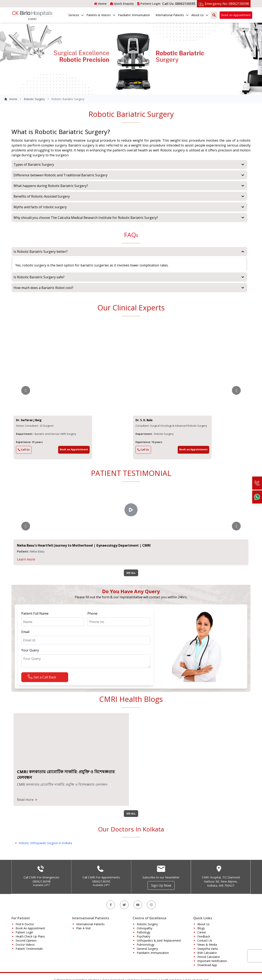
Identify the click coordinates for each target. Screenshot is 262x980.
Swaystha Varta (208, 949)
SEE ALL (131, 573)
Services (76, 15)
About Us (200, 15)
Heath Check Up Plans (30, 936)
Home (100, 4)
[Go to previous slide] (26, 390)
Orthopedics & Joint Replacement (159, 940)
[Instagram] (151, 905)
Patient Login (149, 4)
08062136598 (42, 881)
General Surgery (147, 949)
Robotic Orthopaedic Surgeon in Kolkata (45, 843)
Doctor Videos (25, 945)
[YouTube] (138, 905)
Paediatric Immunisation (134, 15)
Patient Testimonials (29, 949)
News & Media (207, 945)
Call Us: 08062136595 (179, 4)
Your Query (30, 650)
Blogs (201, 928)
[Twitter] (124, 905)
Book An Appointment (30, 928)
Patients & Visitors (101, 15)
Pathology (143, 932)
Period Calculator (209, 957)
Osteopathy (145, 928)
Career (202, 932)
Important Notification (212, 961)
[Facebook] (111, 905)
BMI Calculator (207, 953)
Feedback (204, 936)
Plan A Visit (83, 928)
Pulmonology (146, 945)
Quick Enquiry (122, 4)
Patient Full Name (35, 613)
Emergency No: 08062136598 (227, 4)
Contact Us (205, 940)
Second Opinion (26, 940)
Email (25, 632)
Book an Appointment (236, 15)
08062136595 (101, 881)
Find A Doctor (25, 924)
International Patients (172, 15)
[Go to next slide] (236, 390)
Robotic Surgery (34, 99)
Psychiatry (143, 936)
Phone (92, 613)
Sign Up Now (161, 885)
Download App (207, 965)
